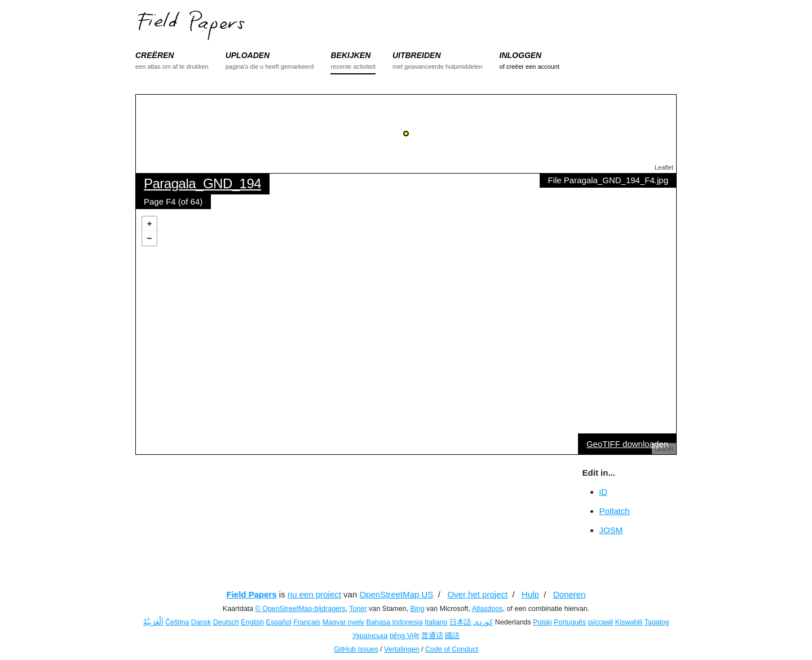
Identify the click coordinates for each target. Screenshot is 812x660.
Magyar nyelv (343, 622)
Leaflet (664, 167)
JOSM (611, 530)
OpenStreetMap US (396, 594)
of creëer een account (529, 67)
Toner (358, 609)
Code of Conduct (452, 649)
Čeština (177, 622)
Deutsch (226, 622)
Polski (542, 622)
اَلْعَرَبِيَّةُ (153, 622)
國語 (452, 636)
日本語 (460, 622)
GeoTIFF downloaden (627, 444)
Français (307, 622)
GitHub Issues (356, 649)
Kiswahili (629, 622)
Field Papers (251, 594)
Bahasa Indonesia (395, 622)
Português (570, 622)
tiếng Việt (404, 636)
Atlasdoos (487, 609)
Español (279, 622)
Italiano (436, 622)
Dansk (201, 622)
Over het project (477, 594)
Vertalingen (402, 649)
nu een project (314, 594)
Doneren (570, 594)
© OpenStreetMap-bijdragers (300, 609)
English (252, 622)
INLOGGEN (521, 55)
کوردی (483, 622)
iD (603, 492)
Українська (370, 636)
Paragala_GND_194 (202, 183)
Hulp (530, 594)
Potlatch (615, 511)
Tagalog (657, 622)
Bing (418, 609)
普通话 (432, 636)
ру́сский (601, 622)
